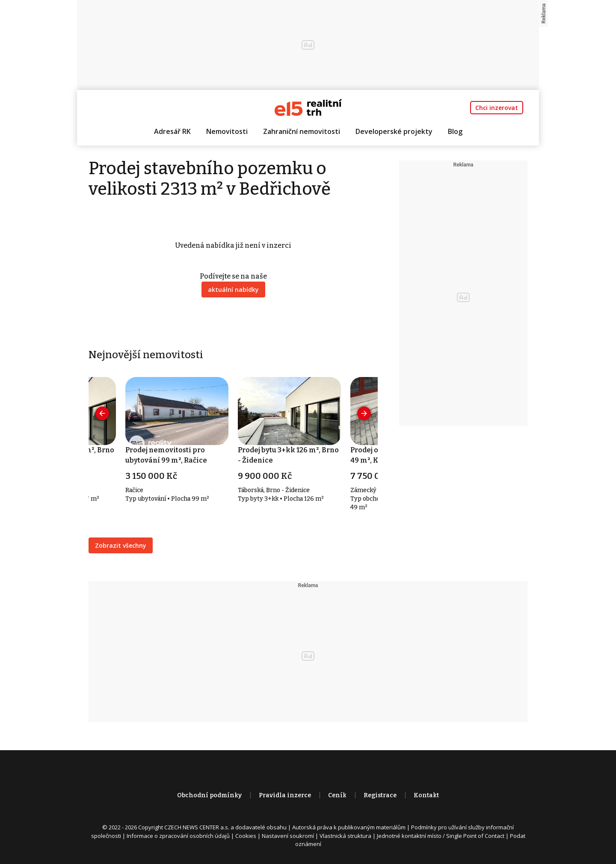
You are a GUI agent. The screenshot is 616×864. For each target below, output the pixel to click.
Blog (455, 131)
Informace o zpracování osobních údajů (178, 836)
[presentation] (102, 413)
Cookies (246, 836)
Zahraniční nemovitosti (302, 131)
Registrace (380, 795)
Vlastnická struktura (345, 836)
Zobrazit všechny (121, 545)
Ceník (337, 795)
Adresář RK (172, 131)
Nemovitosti (227, 131)
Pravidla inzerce (285, 795)
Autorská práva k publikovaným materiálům (349, 827)
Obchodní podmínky (209, 795)
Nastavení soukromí (288, 836)
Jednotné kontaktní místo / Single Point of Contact (441, 836)
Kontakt (426, 795)
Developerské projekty (394, 131)
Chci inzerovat (497, 108)
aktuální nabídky (233, 289)
